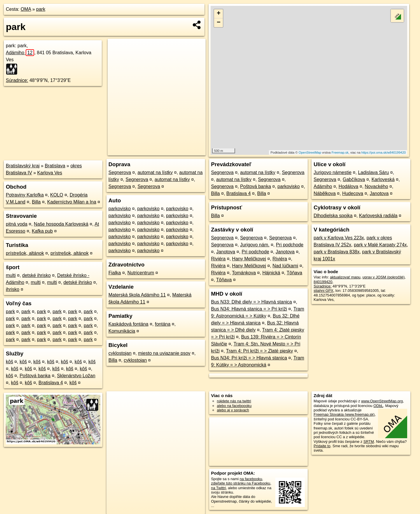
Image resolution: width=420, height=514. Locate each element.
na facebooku (251, 479)
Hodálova (349, 186)
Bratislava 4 (51, 383)
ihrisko (13, 289)
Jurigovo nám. (255, 245)
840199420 (323, 282)
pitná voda (17, 224)
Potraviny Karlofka (25, 195)
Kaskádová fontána (128, 324)
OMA (26, 9)
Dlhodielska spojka (333, 216)
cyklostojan (120, 353)
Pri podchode (290, 245)
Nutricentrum (141, 273)
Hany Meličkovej (249, 259)
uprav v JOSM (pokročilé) (384, 277)
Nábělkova (325, 193)
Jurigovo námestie (332, 172)
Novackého (377, 186)
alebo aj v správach (233, 410)
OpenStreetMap (310, 152)
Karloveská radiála (378, 216)
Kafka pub (42, 231)
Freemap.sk (340, 152)
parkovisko (120, 209)
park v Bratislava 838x (336, 252)
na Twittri (219, 488)
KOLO (57, 195)
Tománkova (244, 273)
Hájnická (271, 273)
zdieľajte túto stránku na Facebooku (241, 483)
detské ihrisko (36, 275)
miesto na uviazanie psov (164, 353)
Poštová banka (35, 376)
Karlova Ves (50, 173)
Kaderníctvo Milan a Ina (72, 202)
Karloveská (383, 179)
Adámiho (20, 53)
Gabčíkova (354, 179)
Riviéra (218, 259)
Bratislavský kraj (23, 166)
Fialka (115, 273)
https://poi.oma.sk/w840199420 (384, 152)
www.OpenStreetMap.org (382, 401)
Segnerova (120, 172)
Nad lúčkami (285, 266)
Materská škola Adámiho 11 (137, 295)
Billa (36, 202)
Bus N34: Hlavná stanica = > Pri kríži (249, 309)
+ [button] (219, 14)
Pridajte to (322, 446)
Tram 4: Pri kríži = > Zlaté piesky (260, 351)
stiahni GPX (323, 291)
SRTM (369, 442)
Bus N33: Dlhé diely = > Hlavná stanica (252, 302)
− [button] (219, 23)
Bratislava (55, 166)
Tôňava (294, 273)
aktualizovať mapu (345, 277)
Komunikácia (122, 331)
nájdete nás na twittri (234, 401)
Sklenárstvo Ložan (76, 376)
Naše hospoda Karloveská (61, 224)
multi (11, 275)
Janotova (226, 252)
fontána (163, 324)
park (41, 9)
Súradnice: (17, 80)
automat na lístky (155, 172)
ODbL (378, 406)
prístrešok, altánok (25, 253)
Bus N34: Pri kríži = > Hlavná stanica (249, 358)
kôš (9, 362)
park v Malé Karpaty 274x (380, 245)
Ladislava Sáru (373, 172)
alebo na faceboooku (234, 406)
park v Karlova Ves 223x (339, 238)
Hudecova (353, 193)
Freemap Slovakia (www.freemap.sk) (344, 414)
